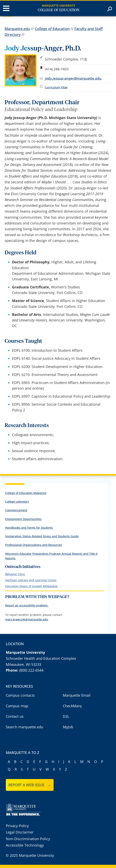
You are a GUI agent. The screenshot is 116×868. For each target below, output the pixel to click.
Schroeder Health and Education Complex (41, 658)
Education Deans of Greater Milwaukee (31, 586)
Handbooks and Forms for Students (29, 528)
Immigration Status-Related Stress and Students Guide (42, 536)
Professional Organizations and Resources (34, 545)
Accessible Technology (25, 845)
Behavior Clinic (15, 574)
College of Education (59, 10)
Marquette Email (77, 695)
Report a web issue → (30, 785)
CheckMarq (72, 706)
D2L (66, 716)
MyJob (68, 727)
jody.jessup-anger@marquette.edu (73, 78)
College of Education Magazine (26, 493)
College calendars (17, 502)
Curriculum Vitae (56, 87)
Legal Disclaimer (20, 832)
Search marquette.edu (24, 727)
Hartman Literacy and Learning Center (31, 580)
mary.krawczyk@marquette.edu (27, 619)
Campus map (17, 706)
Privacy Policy (17, 826)
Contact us (15, 716)
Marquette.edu (17, 29)
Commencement (16, 510)
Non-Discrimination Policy (28, 839)
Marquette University (58, 6)
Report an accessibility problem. (27, 605)
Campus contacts (20, 695)
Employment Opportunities (23, 519)
